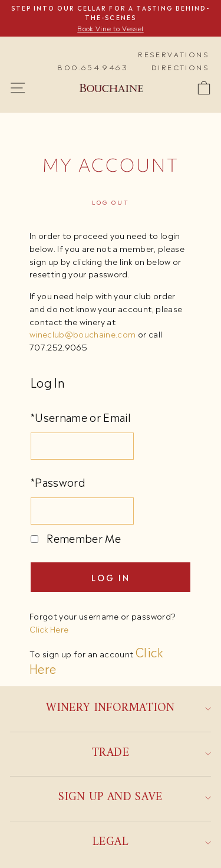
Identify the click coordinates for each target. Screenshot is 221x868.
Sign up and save (135, 797)
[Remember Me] (34, 539)
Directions (180, 67)
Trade (151, 753)
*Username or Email (81, 417)
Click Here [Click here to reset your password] (49, 628)
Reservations (174, 54)
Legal (152, 842)
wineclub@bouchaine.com (83, 333)
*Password (58, 482)
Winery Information (128, 708)
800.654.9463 (93, 67)
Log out (111, 202)
